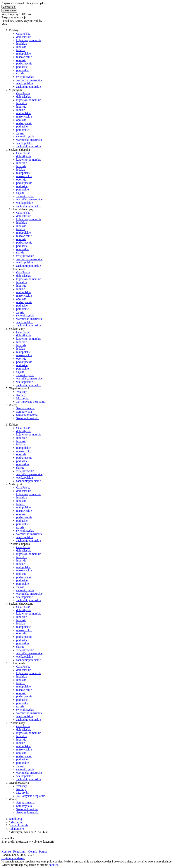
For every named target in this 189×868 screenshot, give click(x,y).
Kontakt (6, 852)
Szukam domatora (27, 415)
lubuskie (21, 47)
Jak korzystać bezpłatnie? (31, 402)
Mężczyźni (23, 398)
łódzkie (21, 50)
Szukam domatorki (27, 418)
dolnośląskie (24, 37)
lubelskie (22, 44)
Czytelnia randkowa (13, 858)
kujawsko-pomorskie (29, 40)
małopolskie (23, 54)
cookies (53, 865)
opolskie (21, 60)
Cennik (33, 852)
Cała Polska (23, 34)
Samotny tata (24, 412)
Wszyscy (22, 392)
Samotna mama (25, 408)
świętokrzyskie (25, 77)
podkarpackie (24, 63)
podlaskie (22, 67)
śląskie (20, 73)
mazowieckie (24, 57)
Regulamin (20, 852)
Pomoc (43, 852)
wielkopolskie (25, 83)
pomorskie (23, 70)
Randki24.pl (16, 819)
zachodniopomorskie (29, 87)
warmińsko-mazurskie (29, 80)
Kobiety (21, 395)
